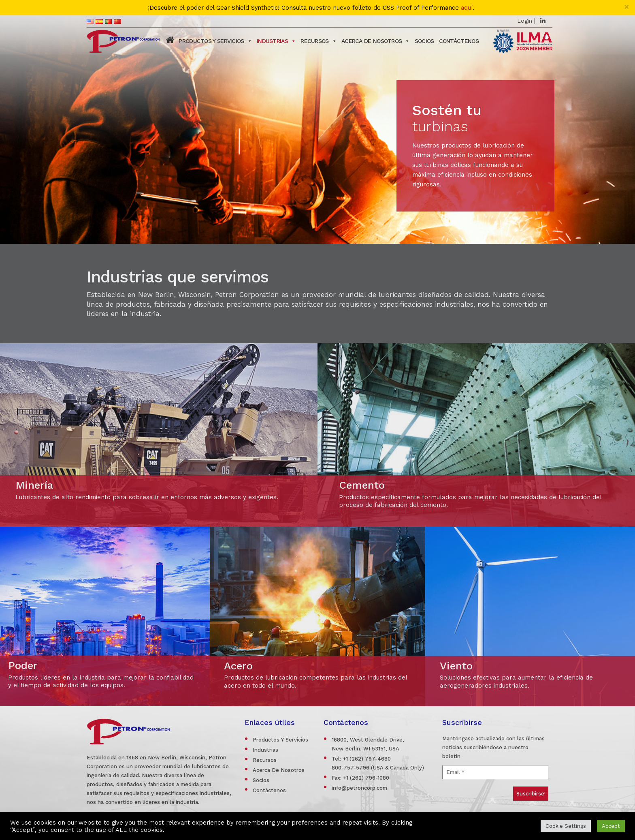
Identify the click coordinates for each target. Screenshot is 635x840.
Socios (261, 780)
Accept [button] (611, 826)
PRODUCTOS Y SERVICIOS (215, 41)
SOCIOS (424, 41)
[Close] (627, 7)
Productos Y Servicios (280, 740)
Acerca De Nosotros (279, 770)
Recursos (319, 41)
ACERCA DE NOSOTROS (376, 41)
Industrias (276, 41)
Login (525, 21)
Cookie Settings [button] (566, 826)
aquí (467, 8)
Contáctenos (459, 41)
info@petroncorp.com (359, 788)
